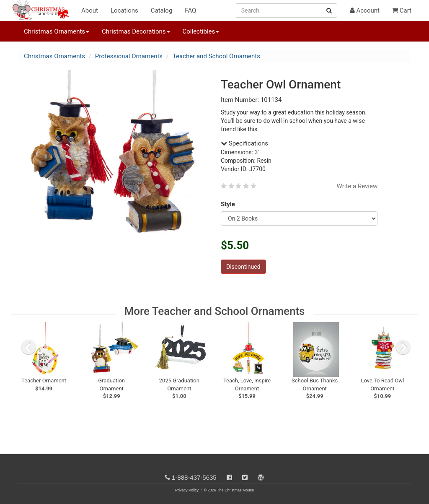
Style (229, 204)
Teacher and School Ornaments (216, 56)
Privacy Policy (187, 490)
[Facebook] (229, 477)
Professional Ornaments (129, 56)
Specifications (244, 143)
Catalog (162, 10)
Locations (124, 10)
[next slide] (403, 347)
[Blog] (261, 477)
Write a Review (357, 186)
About (90, 10)
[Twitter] (245, 477)
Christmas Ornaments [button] (57, 31)
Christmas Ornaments (54, 56)
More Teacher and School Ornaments (214, 311)
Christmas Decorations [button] (136, 31)
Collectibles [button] (201, 31)
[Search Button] (329, 10)
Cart (402, 10)
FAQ (190, 10)
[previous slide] (28, 347)
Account (365, 10)
